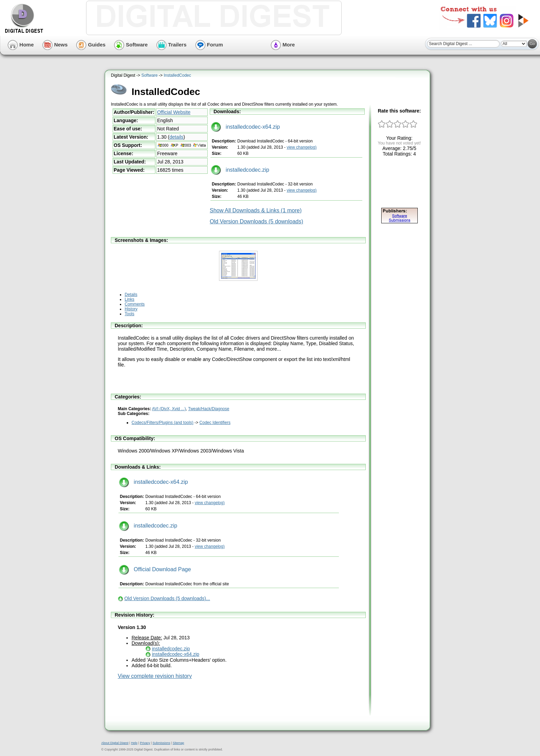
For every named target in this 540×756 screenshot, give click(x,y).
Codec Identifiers (215, 423)
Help (134, 743)
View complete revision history (155, 676)
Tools (129, 314)
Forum (209, 45)
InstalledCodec (177, 75)
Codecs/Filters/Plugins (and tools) (162, 423)
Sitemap (178, 743)
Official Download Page (155, 569)
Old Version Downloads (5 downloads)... (167, 598)
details (176, 137)
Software (131, 45)
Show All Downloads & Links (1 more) (256, 210)
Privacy (145, 743)
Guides (91, 45)
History (131, 309)
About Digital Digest (115, 743)
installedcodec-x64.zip (245, 127)
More (283, 45)
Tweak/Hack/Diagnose (209, 409)
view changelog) (302, 147)
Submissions (161, 743)
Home (21, 45)
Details (131, 295)
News (55, 45)
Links (129, 299)
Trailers (172, 45)
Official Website (174, 112)
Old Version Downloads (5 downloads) (256, 221)
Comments (135, 304)
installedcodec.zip (240, 170)
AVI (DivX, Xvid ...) (169, 409)
